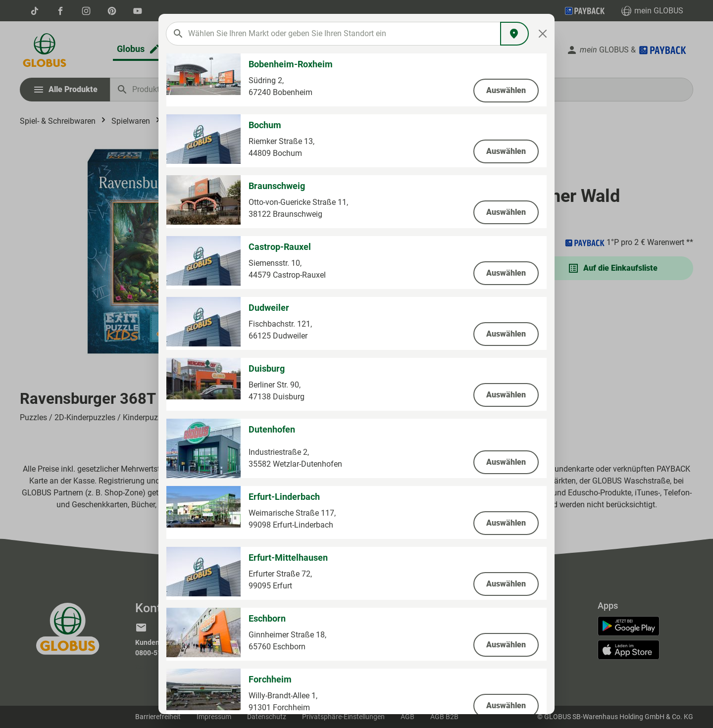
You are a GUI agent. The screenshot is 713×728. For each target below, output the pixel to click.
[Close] (543, 34)
